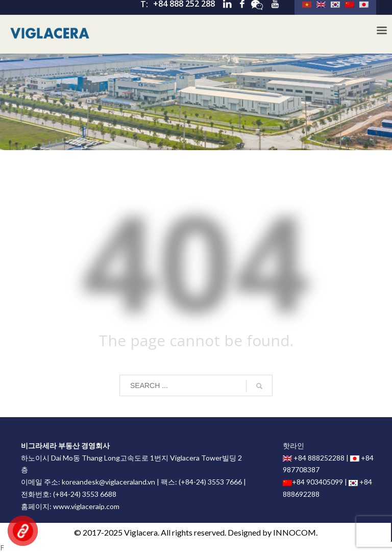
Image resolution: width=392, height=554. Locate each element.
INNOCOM (295, 532)
